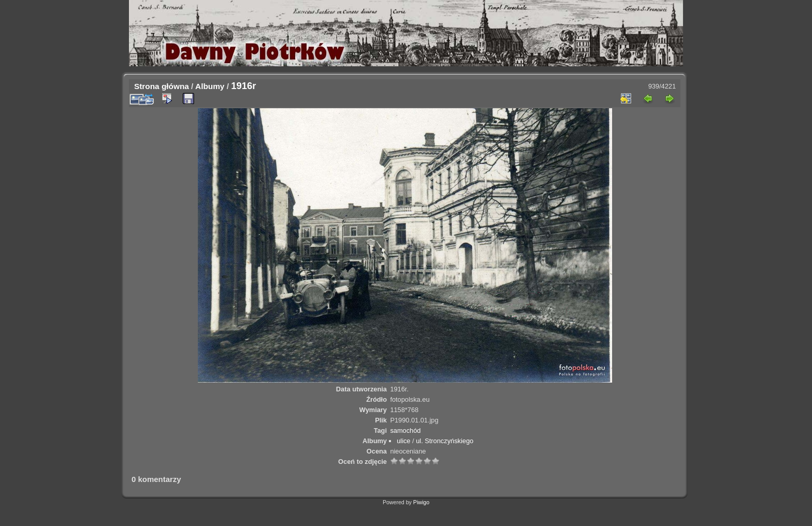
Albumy (210, 86)
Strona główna (162, 86)
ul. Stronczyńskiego (445, 441)
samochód (405, 430)
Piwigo (421, 502)
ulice (403, 441)
